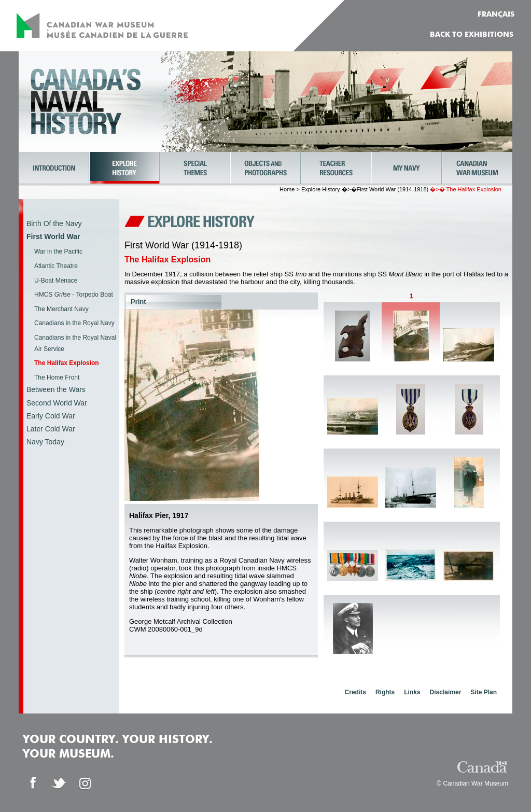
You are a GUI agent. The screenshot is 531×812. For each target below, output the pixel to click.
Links (412, 692)
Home (287, 189)
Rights (385, 692)
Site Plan (484, 692)
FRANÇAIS (496, 15)
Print (138, 302)
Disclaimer (446, 692)
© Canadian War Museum (472, 783)
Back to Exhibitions (472, 35)
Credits (355, 692)
